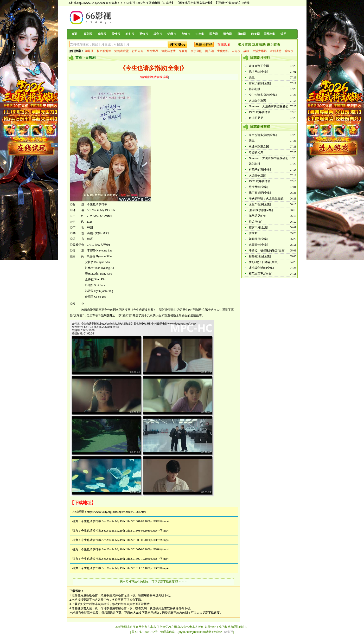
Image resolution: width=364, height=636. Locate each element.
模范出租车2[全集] (261, 274)
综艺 (283, 34)
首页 (74, 34)
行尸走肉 (138, 51)
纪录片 (172, 34)
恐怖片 (144, 34)
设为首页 (274, 45)
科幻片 (130, 34)
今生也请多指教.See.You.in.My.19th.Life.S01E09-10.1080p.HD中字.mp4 (125, 559)
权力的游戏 (104, 51)
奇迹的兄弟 (256, 118)
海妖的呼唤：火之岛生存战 (266, 199)
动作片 (102, 34)
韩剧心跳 (255, 89)
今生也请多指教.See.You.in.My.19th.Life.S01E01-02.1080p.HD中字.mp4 (125, 521)
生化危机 (223, 51)
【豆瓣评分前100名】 (228, 3)
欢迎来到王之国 (259, 66)
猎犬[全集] (255, 222)
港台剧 (228, 34)
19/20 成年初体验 (260, 112)
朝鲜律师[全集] (258, 239)
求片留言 (244, 45)
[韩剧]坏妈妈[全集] (261, 210)
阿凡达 (210, 51)
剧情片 (186, 34)
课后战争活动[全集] (261, 268)
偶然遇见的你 (257, 216)
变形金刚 (196, 51)
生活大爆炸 (260, 51)
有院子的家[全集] (260, 83)
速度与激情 (168, 51)
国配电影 (269, 34)
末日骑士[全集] (258, 245)
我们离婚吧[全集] (260, 193)
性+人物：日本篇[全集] (264, 262)
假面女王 (255, 233)
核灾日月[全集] (258, 227)
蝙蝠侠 (289, 51)
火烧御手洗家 (257, 101)
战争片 (158, 34)
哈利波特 (276, 51)
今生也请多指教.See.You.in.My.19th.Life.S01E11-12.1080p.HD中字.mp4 (125, 568)
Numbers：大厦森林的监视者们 (268, 106)
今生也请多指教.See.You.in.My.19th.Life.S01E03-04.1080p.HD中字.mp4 (125, 531)
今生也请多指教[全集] (263, 95)
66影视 (131, 3)
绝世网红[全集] (258, 72)
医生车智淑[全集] (260, 204)
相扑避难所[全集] (260, 256)
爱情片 (116, 34)
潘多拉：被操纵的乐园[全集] (267, 251)
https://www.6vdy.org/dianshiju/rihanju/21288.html (117, 512)
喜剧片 (88, 34)
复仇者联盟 (121, 51)
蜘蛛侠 (89, 51)
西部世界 (152, 51)
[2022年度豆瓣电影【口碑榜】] (156, 3)
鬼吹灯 (183, 51)
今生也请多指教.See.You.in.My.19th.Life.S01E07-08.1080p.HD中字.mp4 (125, 549)
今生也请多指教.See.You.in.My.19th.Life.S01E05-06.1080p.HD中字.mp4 (125, 540)
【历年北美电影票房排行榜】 (195, 3)
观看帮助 (259, 45)
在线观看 (224, 45)
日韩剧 (242, 34)
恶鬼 (252, 77)
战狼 (246, 51)
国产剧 (214, 34)
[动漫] (246, 3)
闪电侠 (236, 51)
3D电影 (200, 34)
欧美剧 (255, 34)
